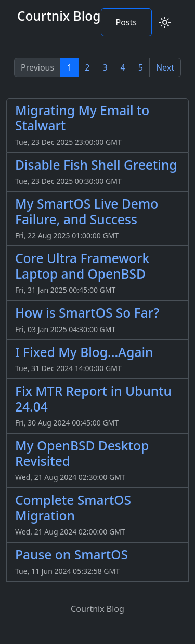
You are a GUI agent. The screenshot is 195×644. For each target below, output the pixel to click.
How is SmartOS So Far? (87, 313)
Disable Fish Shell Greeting (96, 165)
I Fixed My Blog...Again (84, 352)
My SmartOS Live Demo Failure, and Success (87, 211)
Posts (126, 22)
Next (165, 67)
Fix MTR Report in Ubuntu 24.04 (93, 399)
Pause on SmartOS (71, 554)
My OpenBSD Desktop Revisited (82, 453)
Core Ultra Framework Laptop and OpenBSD (82, 266)
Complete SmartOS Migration (73, 508)
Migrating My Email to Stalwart (82, 118)
